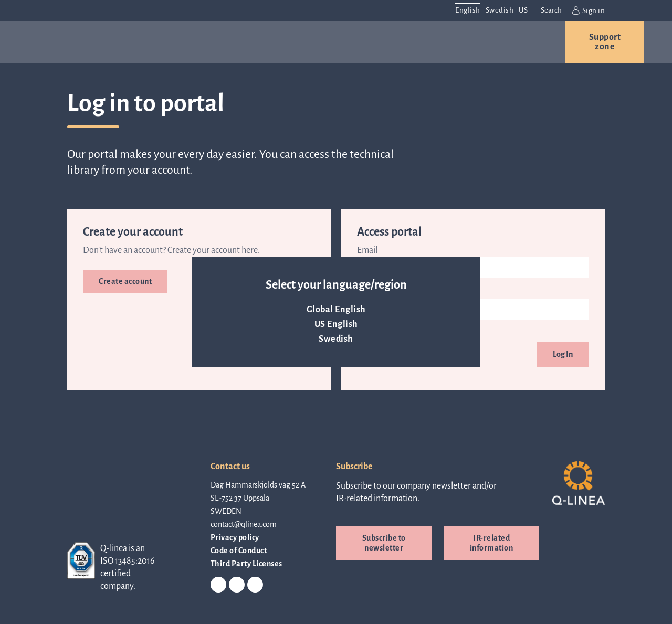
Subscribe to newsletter (384, 543)
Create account (125, 281)
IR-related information (492, 543)
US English (336, 324)
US (523, 10)
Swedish (336, 339)
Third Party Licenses (246, 564)
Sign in (589, 10)
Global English (336, 310)
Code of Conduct (239, 551)
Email (367, 250)
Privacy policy (235, 537)
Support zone (605, 42)
